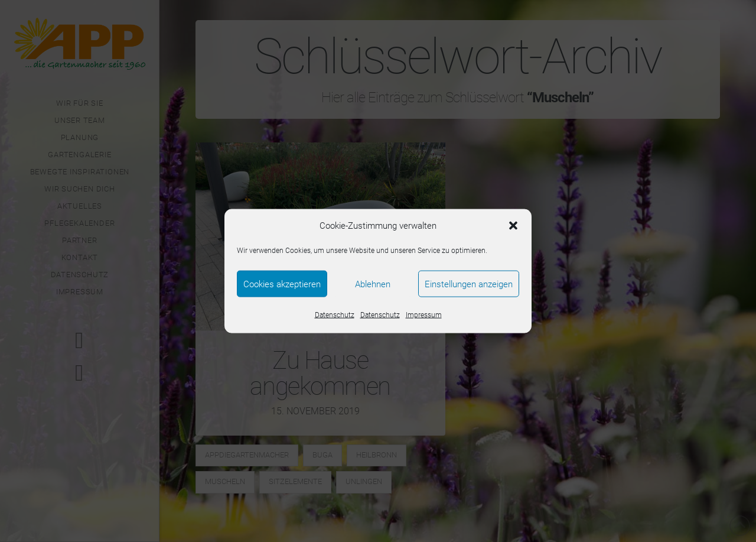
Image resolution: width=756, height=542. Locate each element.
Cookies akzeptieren (282, 284)
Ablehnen (373, 284)
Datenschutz (335, 315)
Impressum (424, 315)
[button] (513, 226)
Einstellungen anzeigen (469, 284)
